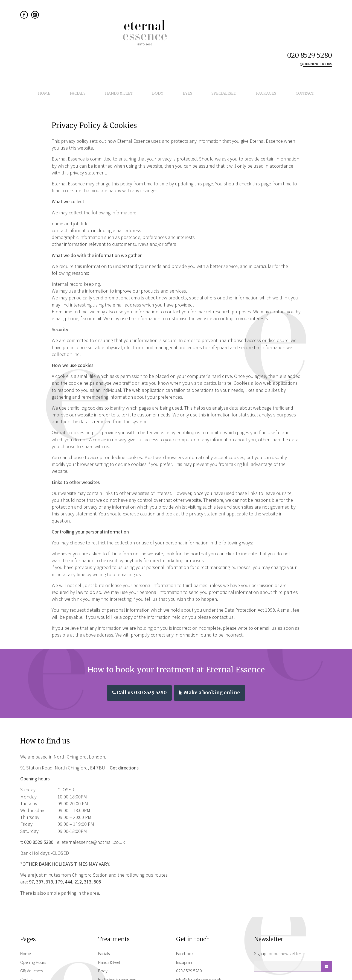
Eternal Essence (176, 21)
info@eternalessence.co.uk (201, 928)
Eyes (184, 46)
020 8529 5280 (310, 15)
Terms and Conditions (40, 946)
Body (162, 46)
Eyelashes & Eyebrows (119, 928)
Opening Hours (34, 911)
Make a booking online (212, 642)
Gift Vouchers (32, 920)
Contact (279, 46)
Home (70, 46)
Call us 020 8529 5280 (137, 642)
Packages (248, 46)
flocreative (323, 974)
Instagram (185, 911)
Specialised (213, 46)
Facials (96, 46)
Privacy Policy (33, 937)
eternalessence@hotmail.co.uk (93, 791)
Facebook (186, 902)
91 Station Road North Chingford (198, 949)
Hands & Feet (130, 46)
